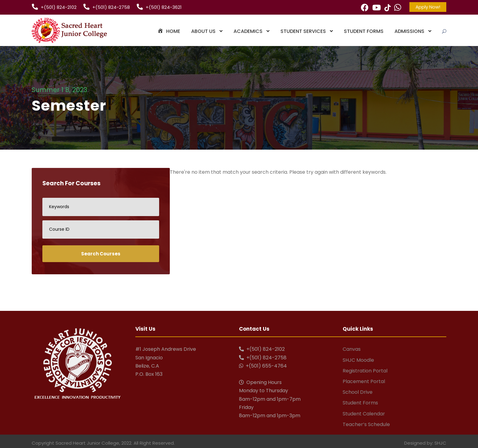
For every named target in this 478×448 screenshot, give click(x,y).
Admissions (409, 31)
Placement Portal (364, 381)
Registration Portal (365, 371)
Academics (248, 31)
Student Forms (364, 31)
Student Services (303, 31)
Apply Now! (428, 7)
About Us (203, 31)
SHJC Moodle (358, 360)
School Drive (358, 392)
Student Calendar (364, 414)
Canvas (352, 349)
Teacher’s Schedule (366, 424)
